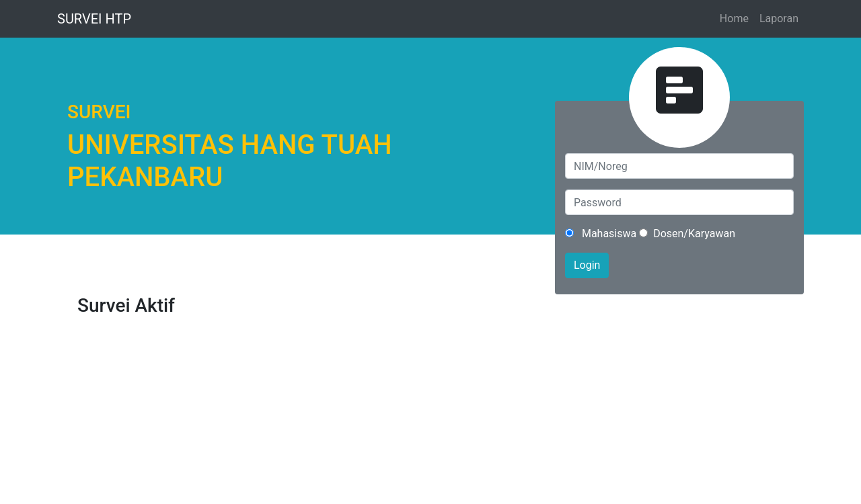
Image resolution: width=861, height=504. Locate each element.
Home (734, 18)
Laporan (779, 18)
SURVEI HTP (94, 19)
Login (587, 265)
